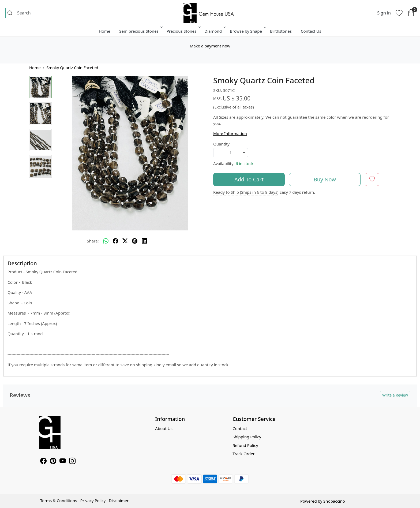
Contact (240, 428)
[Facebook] (43, 462)
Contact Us (311, 31)
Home (105, 31)
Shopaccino (334, 501)
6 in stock (245, 163)
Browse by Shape (247, 31)
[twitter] (125, 241)
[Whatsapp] (106, 241)
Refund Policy (245, 445)
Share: (93, 241)
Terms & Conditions (59, 500)
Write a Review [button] (395, 395)
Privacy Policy (93, 500)
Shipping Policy (247, 437)
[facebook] (115, 241)
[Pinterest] (53, 462)
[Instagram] (72, 462)
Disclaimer (119, 500)
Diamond (215, 31)
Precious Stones (183, 31)
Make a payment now (210, 46)
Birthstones (281, 31)
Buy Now (325, 179)
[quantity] (231, 153)
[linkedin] (144, 241)
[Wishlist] (399, 13)
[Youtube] (63, 462)
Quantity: (222, 144)
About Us (164, 428)
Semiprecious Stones (140, 31)
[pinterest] (135, 241)
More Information (230, 133)
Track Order (244, 454)
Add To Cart (249, 179)
